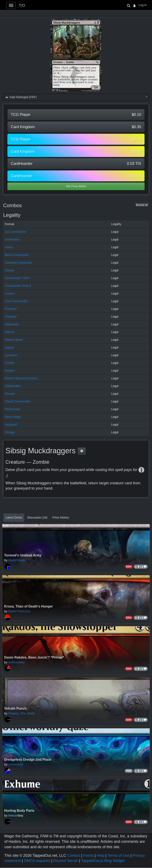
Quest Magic (13, 417)
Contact (74, 855)
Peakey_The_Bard (21, 713)
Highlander (12, 324)
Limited (9, 363)
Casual (9, 270)
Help (101, 855)
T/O (22, 5)
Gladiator (11, 317)
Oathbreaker (13, 386)
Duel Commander (16, 301)
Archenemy (12, 239)
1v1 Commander (16, 232)
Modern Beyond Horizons (21, 378)
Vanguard (11, 425)
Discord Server (66, 861)
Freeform (11, 309)
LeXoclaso (16, 764)
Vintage (10, 432)
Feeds (88, 855)
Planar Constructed (17, 401)
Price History (61, 517)
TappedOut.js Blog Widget (103, 861)
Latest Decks (14, 517)
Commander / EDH (17, 278)
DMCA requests (37, 861)
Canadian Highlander (19, 263)
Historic (10, 332)
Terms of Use (118, 855)
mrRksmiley (16, 662)
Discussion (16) (37, 517)
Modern (10, 371)
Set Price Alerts (76, 186)
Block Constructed (17, 255)
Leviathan (11, 355)
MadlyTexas (17, 560)
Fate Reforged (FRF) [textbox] (21, 97)
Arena (9, 247)
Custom (10, 293)
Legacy (9, 347)
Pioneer (10, 394)
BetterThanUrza (19, 611)
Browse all (142, 205)
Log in (143, 5)
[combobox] (76, 97)
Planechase (12, 409)
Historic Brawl (14, 340)
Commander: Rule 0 (18, 286)
